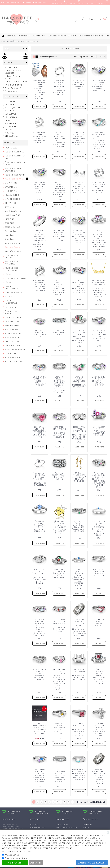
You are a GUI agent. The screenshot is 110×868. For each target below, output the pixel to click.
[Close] (108, 832)
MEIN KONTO (62, 825)
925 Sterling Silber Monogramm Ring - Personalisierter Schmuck (40, 138)
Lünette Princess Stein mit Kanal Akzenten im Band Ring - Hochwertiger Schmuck (99, 676)
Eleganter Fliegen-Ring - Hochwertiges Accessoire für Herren (79, 674)
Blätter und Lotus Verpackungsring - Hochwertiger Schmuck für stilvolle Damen (40, 576)
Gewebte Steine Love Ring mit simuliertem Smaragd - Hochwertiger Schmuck (60, 775)
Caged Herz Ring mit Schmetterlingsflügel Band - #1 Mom (80, 85)
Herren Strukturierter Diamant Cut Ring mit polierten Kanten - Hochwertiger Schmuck (99, 777)
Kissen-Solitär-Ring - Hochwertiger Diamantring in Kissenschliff (79, 729)
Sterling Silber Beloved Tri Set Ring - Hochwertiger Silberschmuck (40, 526)
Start (3, 41)
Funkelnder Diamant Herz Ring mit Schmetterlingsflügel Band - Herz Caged (40, 188)
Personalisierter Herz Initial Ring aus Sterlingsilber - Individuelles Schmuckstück (40, 479)
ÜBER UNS (33, 825)
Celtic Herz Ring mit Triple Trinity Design (39, 334)
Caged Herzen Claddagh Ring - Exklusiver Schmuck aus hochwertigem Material (60, 288)
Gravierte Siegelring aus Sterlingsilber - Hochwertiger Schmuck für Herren (60, 87)
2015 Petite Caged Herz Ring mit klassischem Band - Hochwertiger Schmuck (79, 138)
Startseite (88, 825)
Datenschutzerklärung (92, 863)
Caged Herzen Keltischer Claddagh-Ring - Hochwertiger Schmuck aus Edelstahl (60, 140)
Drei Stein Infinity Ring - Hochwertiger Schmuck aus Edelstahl (60, 432)
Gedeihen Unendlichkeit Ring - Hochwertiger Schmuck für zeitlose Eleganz (99, 729)
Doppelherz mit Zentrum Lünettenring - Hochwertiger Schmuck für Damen (60, 625)
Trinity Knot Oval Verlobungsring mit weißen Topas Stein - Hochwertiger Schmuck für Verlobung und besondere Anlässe (60, 679)
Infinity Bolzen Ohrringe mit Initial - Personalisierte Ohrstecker (80, 188)
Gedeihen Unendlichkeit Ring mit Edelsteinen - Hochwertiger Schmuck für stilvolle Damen (99, 480)
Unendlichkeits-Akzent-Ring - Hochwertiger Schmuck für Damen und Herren (80, 775)
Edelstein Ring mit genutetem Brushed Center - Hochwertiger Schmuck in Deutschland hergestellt (79, 627)
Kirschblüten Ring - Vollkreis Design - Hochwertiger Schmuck (40, 674)
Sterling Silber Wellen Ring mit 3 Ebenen (59, 476)
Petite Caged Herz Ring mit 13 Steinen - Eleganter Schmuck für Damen (99, 336)
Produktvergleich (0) (49, 57)
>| (72, 802)
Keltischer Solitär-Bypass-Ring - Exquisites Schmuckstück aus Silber (79, 526)
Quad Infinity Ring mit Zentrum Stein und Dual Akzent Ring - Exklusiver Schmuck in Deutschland (39, 627)
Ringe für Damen (31, 41)
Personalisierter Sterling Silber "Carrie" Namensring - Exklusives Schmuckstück (40, 286)
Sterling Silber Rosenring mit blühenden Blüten (59, 728)
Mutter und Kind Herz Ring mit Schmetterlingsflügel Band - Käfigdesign (99, 85)
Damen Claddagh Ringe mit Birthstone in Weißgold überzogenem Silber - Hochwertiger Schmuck (40, 239)
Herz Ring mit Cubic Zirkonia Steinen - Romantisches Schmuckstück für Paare (39, 775)
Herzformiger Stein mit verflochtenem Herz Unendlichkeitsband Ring (40, 432)
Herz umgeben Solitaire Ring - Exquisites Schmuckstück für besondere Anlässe (79, 577)
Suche (86, 828)
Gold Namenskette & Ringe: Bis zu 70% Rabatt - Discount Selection (39, 728)
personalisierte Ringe (15, 41)
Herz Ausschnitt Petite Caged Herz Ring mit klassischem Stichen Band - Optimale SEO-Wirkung (99, 239)
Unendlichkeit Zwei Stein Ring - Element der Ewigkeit (40, 381)
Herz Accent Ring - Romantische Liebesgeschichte (99, 622)
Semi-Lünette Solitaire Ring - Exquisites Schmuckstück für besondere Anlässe (99, 528)
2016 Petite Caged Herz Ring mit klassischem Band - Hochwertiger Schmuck (79, 337)
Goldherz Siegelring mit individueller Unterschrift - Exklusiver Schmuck (59, 527)
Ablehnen (36, 863)
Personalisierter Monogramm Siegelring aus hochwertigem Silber (99, 188)
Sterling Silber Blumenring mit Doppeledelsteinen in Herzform (80, 382)
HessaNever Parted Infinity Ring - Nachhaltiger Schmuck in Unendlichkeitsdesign (80, 433)
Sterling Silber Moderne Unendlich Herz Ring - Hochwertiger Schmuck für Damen (60, 190)
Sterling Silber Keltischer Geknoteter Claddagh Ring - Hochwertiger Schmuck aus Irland (60, 385)
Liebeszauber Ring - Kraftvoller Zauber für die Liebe (99, 431)
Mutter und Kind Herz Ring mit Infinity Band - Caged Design (59, 236)
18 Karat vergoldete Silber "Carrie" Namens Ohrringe (79, 477)
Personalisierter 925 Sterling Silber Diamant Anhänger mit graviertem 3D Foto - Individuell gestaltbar (40, 89)
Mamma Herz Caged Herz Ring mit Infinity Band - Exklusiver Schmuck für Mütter (79, 237)
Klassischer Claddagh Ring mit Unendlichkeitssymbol (99, 572)
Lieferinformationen (38, 828)
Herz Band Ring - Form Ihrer (59, 333)
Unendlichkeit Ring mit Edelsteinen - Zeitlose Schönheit (99, 381)
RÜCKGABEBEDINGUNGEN (67, 828)
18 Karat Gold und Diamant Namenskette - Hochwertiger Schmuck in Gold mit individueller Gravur (99, 289)
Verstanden (15, 863)
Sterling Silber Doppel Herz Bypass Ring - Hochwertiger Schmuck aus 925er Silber (79, 287)
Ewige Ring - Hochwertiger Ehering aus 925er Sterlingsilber (60, 573)
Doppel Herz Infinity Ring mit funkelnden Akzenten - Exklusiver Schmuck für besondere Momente (99, 140)
